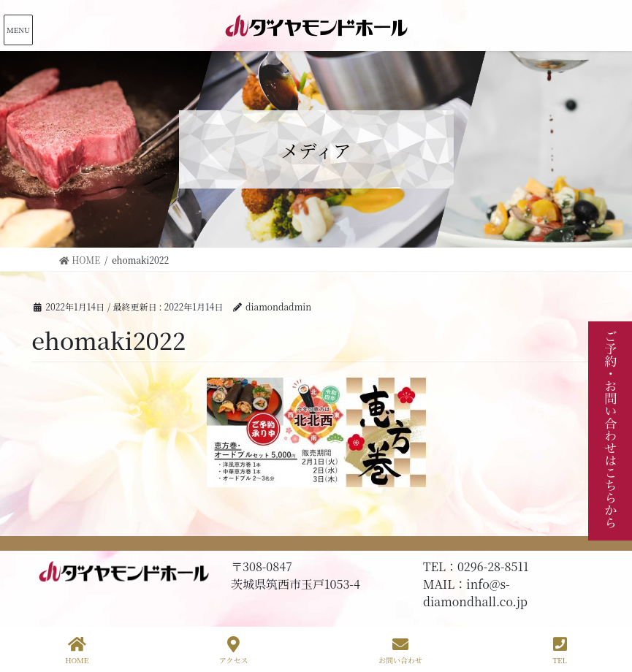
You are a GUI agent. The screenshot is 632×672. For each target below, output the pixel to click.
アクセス (234, 650)
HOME (77, 650)
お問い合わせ (400, 650)
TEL (559, 650)
